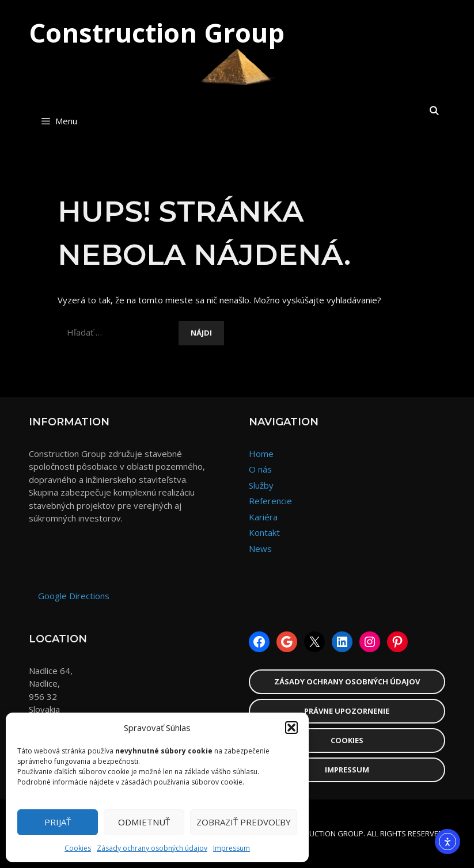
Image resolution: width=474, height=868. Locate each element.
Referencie (270, 501)
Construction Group (157, 33)
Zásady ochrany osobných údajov (152, 848)
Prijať (58, 822)
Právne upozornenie (347, 711)
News (260, 549)
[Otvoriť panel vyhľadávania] (434, 111)
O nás (260, 469)
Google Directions (74, 596)
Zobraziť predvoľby (244, 822)
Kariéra (263, 517)
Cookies (78, 848)
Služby (261, 485)
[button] (291, 728)
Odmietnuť (144, 822)
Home (261, 454)
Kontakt (264, 532)
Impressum (232, 848)
